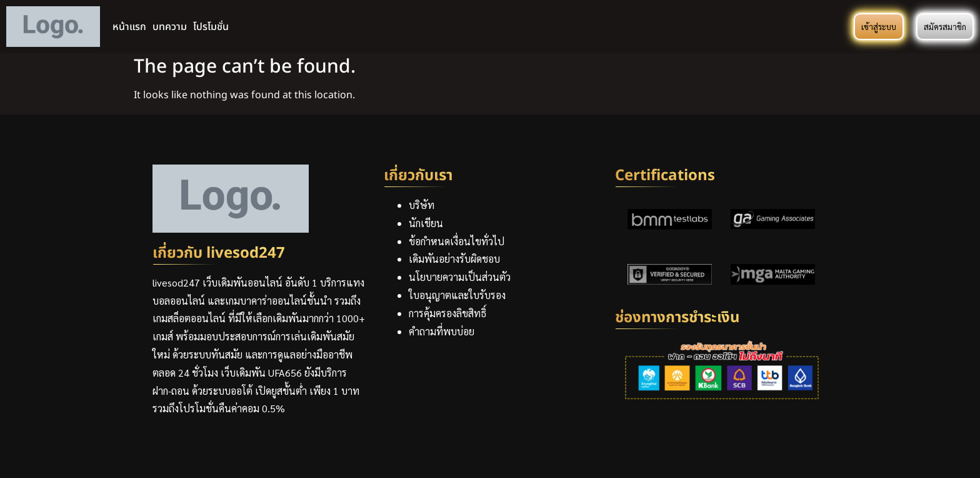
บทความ (170, 27)
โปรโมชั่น (211, 27)
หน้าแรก (129, 27)
